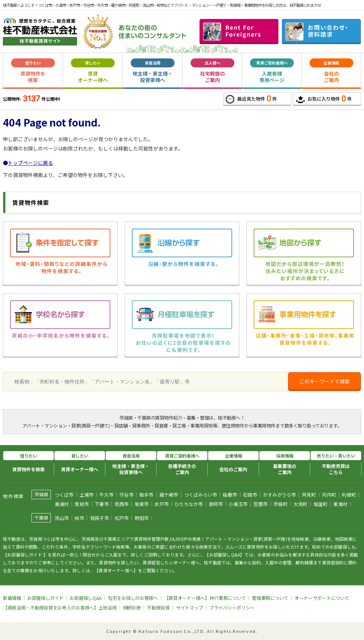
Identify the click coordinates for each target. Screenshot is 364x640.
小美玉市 (238, 504)
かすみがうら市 (280, 495)
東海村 (340, 504)
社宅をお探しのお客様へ (133, 598)
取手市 (147, 495)
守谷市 (126, 495)
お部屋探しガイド (45, 598)
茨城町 (281, 504)
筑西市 (122, 504)
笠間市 (260, 504)
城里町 (321, 504)
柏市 (79, 518)
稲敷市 (230, 495)
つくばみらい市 (201, 495)
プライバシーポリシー (232, 608)
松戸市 (122, 518)
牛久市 (106, 495)
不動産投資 (158, 608)
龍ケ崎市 (169, 495)
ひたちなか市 (189, 504)
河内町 (329, 495)
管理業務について (270, 598)
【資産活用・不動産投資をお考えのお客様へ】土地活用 (60, 608)
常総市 (82, 504)
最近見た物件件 (251, 99)
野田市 (142, 518)
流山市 (62, 518)
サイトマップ (190, 608)
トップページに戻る (30, 163)
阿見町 (309, 495)
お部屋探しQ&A (86, 598)
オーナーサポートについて (322, 598)
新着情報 (12, 598)
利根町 (349, 495)
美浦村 (62, 504)
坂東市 (142, 504)
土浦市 (87, 495)
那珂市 (216, 504)
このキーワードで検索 (325, 381)
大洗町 (301, 504)
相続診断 (132, 608)
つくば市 (64, 495)
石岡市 (250, 495)
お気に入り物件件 (324, 99)
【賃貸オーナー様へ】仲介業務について (205, 598)
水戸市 (162, 504)
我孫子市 (99, 518)
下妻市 (102, 504)
